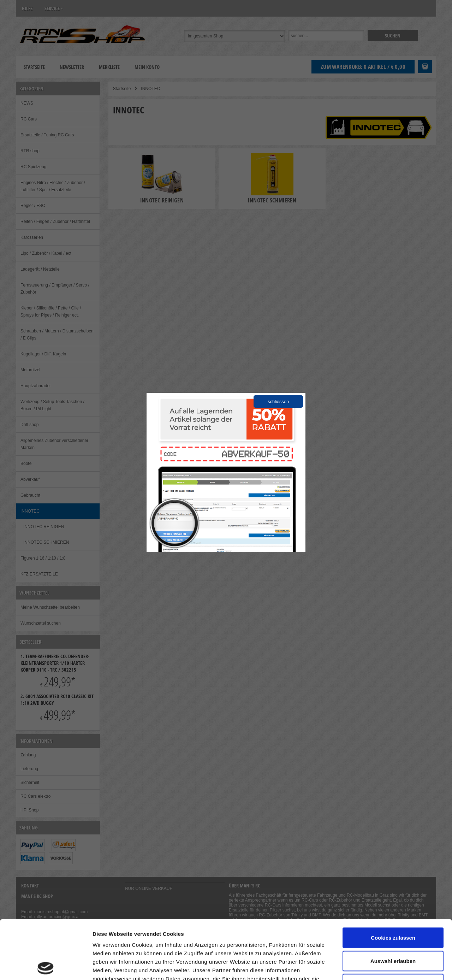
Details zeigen (376, 966)
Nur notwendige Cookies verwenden (393, 929)
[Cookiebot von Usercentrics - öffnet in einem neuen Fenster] (46, 966)
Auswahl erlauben (393, 902)
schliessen (278, 402)
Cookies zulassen (393, 879)
